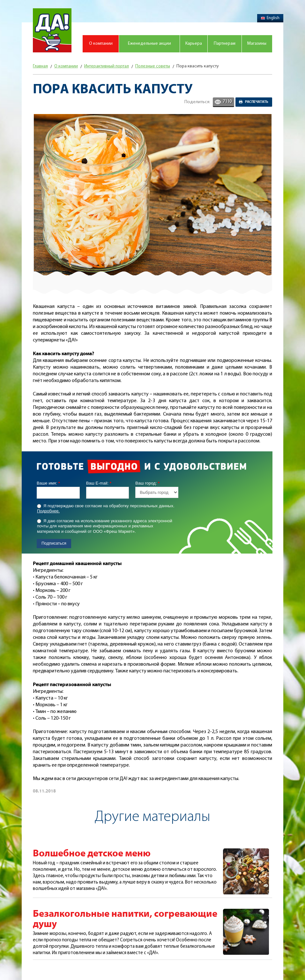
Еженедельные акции (149, 44)
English (270, 18)
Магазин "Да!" (52, 30)
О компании (101, 44)
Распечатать (257, 102)
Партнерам (225, 44)
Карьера (194, 44)
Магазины (257, 44)
